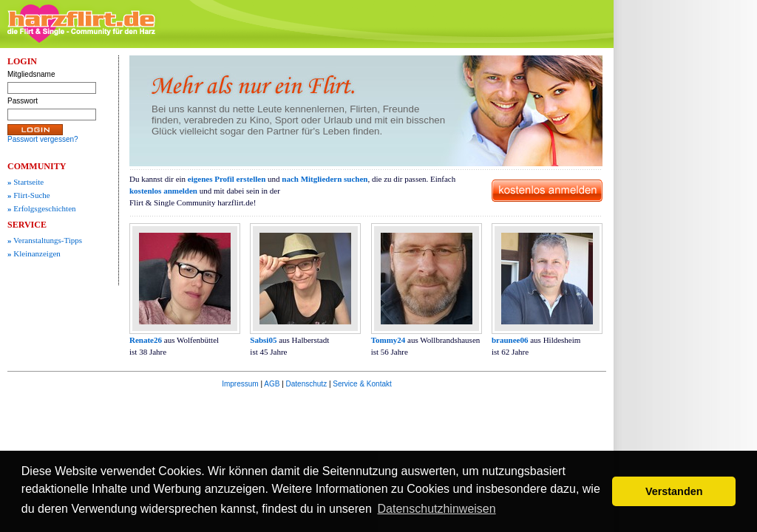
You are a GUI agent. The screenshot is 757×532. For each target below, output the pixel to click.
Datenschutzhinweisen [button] (437, 509)
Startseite (26, 182)
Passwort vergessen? (43, 139)
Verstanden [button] (674, 491)
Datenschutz (307, 384)
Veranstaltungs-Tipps (45, 240)
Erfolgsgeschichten (42, 208)
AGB (272, 384)
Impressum (240, 384)
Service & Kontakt (362, 384)
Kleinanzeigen (34, 253)
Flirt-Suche (29, 195)
